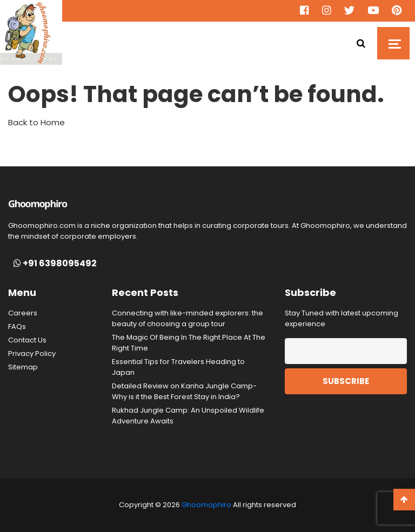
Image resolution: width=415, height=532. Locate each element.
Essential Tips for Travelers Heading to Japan (178, 367)
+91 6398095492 (55, 264)
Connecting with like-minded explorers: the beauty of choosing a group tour (188, 318)
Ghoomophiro (206, 505)
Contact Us (27, 340)
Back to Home (36, 122)
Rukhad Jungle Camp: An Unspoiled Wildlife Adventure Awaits (188, 416)
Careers (23, 313)
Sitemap (23, 367)
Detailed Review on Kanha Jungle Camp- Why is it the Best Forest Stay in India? (184, 391)
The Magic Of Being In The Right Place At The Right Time (189, 343)
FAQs (17, 326)
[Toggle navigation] (393, 43)
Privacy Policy (32, 353)
